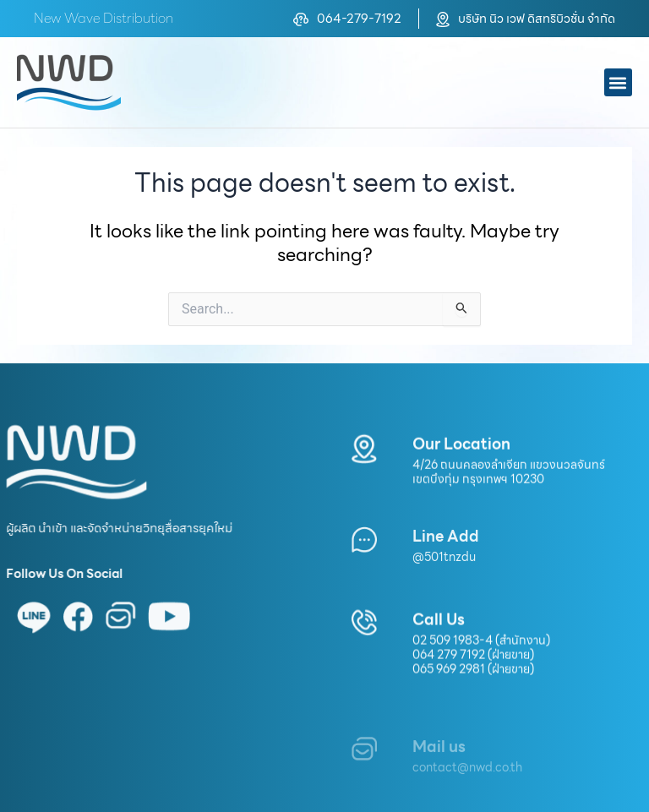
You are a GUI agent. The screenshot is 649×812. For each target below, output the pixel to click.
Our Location (461, 452)
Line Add (446, 551)
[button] (618, 82)
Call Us (439, 629)
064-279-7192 (359, 18)
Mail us (439, 768)
